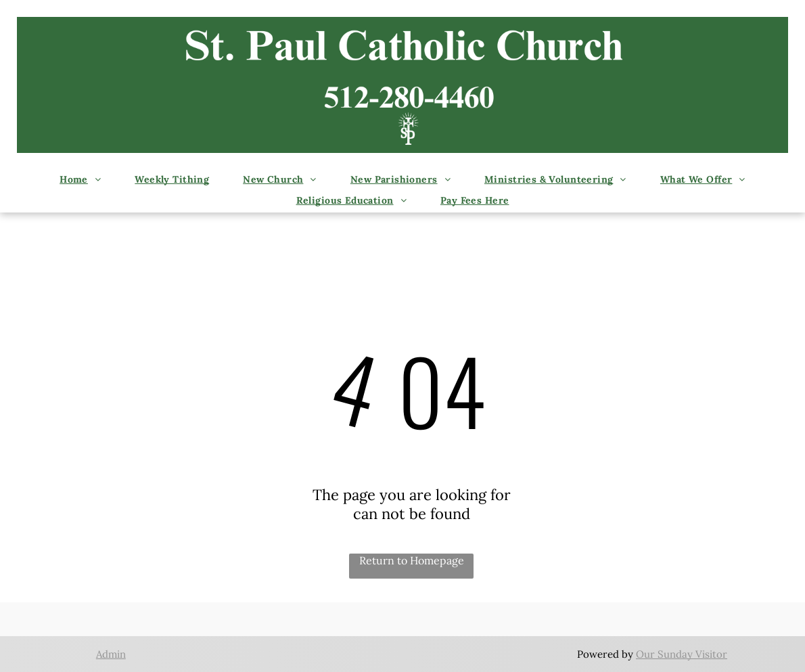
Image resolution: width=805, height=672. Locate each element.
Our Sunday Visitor (682, 654)
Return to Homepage (412, 560)
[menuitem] (80, 181)
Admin (111, 654)
